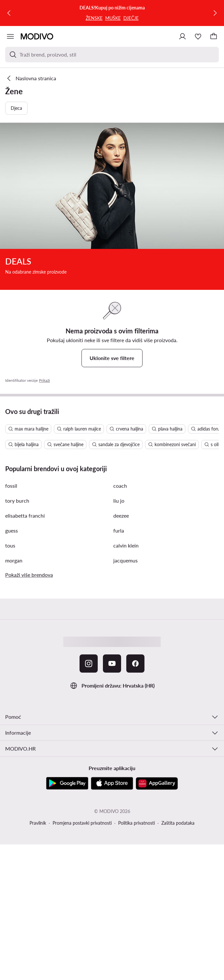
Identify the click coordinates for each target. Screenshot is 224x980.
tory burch (17, 501)
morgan (14, 560)
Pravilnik (38, 823)
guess (12, 530)
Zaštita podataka (178, 823)
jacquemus (125, 560)
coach (120, 486)
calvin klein (126, 545)
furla (119, 530)
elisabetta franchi (25, 516)
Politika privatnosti (137, 823)
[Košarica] (214, 36)
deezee (121, 516)
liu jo (119, 501)
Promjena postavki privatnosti (82, 823)
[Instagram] (89, 664)
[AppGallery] (157, 783)
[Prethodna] (9, 13)
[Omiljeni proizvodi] (198, 36)
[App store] (112, 783)
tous (10, 545)
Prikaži (44, 380)
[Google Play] (67, 783)
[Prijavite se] (182, 36)
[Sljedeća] (215, 13)
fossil (11, 486)
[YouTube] (112, 664)
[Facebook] (135, 664)
